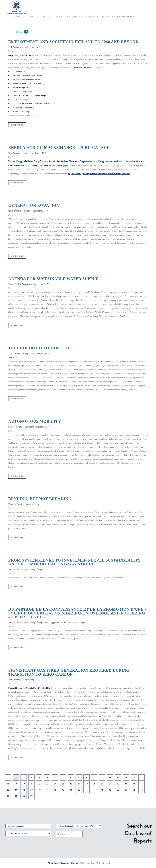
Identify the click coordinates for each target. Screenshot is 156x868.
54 (8, 796)
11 (94, 778)
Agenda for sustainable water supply (53, 279)
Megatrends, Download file (20, 55)
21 (31, 784)
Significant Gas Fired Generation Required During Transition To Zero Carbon (69, 672)
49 (110, 790)
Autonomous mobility (35, 421)
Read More (17, 125)
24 (55, 784)
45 (79, 790)
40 (39, 790)
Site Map (74, 863)
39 (32, 790)
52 (134, 790)
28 (87, 784)
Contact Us (65, 863)
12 (102, 778)
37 (16, 790)
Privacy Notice (53, 863)
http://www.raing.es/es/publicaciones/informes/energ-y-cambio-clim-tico (99, 174)
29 (94, 784)
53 (142, 790)
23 (47, 784)
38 (24, 790)
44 (71, 790)
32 (118, 784)
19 (16, 784)
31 (110, 784)
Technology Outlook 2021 (39, 348)
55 (16, 796)
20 (24, 784)
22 (39, 784)
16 (134, 778)
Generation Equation (34, 205)
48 (102, 790)
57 (31, 796)
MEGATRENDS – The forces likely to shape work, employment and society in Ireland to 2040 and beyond (73, 40)
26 (71, 784)
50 (118, 790)
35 (142, 784)
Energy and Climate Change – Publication (58, 148)
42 (55, 790)
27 (79, 784)
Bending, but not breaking (40, 499)
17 (142, 778)
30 (102, 784)
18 (8, 784)
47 (94, 790)
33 (126, 784)
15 (126, 778)
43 (63, 790)
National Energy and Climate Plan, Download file (29, 688)
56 (24, 796)
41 (47, 790)
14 (118, 778)
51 (126, 790)
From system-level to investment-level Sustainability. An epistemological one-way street (75, 562)
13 (110, 778)
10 (86, 778)
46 (86, 790)
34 (134, 784)
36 (8, 790)
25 (63, 784)
